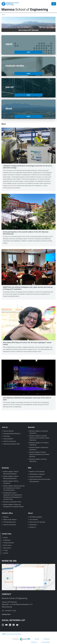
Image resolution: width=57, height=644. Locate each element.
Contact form (6, 614)
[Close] (54, 4)
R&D (30, 468)
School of (25, 9)
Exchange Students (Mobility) (12, 434)
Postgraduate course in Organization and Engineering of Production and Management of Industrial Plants (13, 496)
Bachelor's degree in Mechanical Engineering (39, 449)
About (30, 513)
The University (34, 520)
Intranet (6, 553)
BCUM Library (7, 545)
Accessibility (47, 639)
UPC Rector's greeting (36, 517)
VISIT (28, 52)
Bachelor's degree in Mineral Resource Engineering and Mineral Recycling (39, 454)
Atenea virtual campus (10, 520)
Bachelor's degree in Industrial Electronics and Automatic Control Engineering (39, 438)
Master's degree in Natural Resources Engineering (11, 473)
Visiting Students (8, 439)
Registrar (6, 517)
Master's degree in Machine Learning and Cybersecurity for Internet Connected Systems (14, 488)
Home (3, 14)
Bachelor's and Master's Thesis (12, 502)
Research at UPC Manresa (37, 472)
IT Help (5, 550)
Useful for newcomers (10, 441)
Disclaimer (34, 642)
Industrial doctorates (35, 477)
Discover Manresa (8, 431)
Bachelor (31, 427)
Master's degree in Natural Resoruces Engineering (11, 477)
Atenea (5, 538)
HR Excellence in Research (37, 474)
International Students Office (11, 444)
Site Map (37, 639)
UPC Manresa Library (9, 522)
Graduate (5, 468)
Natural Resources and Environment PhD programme (40, 480)
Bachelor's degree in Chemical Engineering (38, 460)
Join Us (5, 427)
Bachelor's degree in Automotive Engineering (39, 432)
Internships (6, 436)
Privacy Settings (46, 642)
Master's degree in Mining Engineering (11, 482)
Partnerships (33, 525)
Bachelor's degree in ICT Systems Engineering (39, 444)
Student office (7, 513)
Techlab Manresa (8, 543)
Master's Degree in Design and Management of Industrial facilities (13, 506)
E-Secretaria (7, 540)
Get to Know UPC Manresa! (37, 522)
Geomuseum (7, 548)
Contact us (33, 527)
